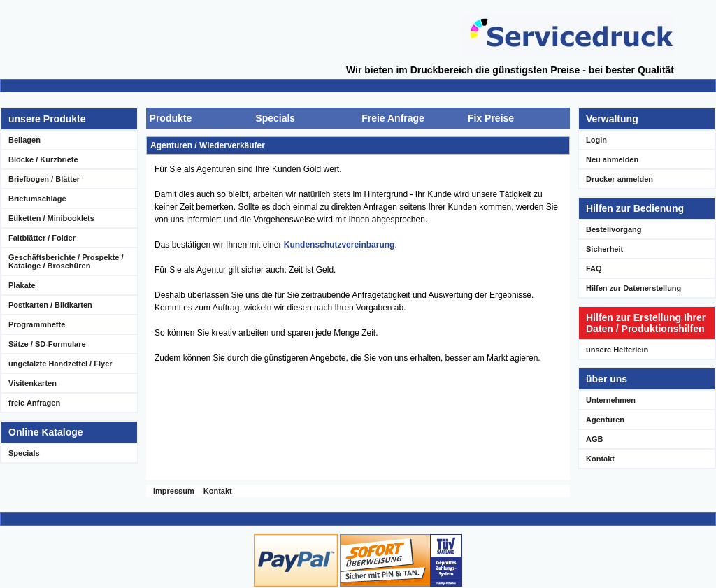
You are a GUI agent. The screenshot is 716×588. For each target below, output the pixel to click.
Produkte (171, 118)
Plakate (22, 285)
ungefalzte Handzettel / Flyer (60, 364)
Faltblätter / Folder (42, 238)
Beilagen (24, 140)
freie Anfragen (34, 403)
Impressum (174, 491)
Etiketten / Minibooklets (51, 218)
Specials (24, 453)
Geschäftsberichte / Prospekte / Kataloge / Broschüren (66, 261)
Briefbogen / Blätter (44, 179)
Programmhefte (37, 324)
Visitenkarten (33, 383)
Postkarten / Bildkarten (50, 305)
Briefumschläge (37, 199)
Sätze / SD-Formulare (47, 344)
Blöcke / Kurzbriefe (43, 159)
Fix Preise (491, 118)
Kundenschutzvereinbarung (339, 245)
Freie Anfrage (393, 118)
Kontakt (218, 491)
